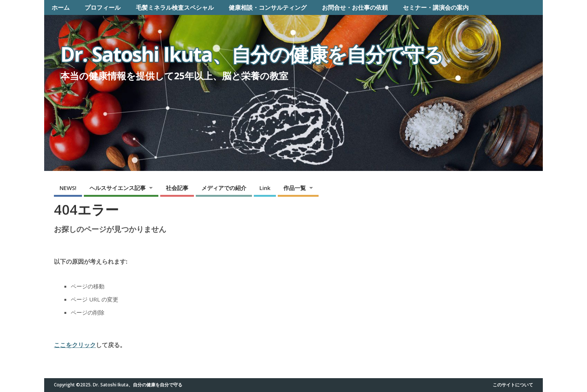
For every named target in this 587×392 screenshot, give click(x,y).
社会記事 (177, 188)
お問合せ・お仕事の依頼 (355, 7)
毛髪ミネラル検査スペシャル (175, 7)
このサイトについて (513, 385)
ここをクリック (75, 345)
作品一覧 (295, 188)
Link (265, 188)
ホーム (61, 7)
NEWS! (68, 188)
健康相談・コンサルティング (268, 7)
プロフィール (103, 7)
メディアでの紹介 (224, 188)
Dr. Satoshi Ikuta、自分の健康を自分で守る (252, 54)
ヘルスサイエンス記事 (118, 188)
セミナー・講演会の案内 (436, 7)
